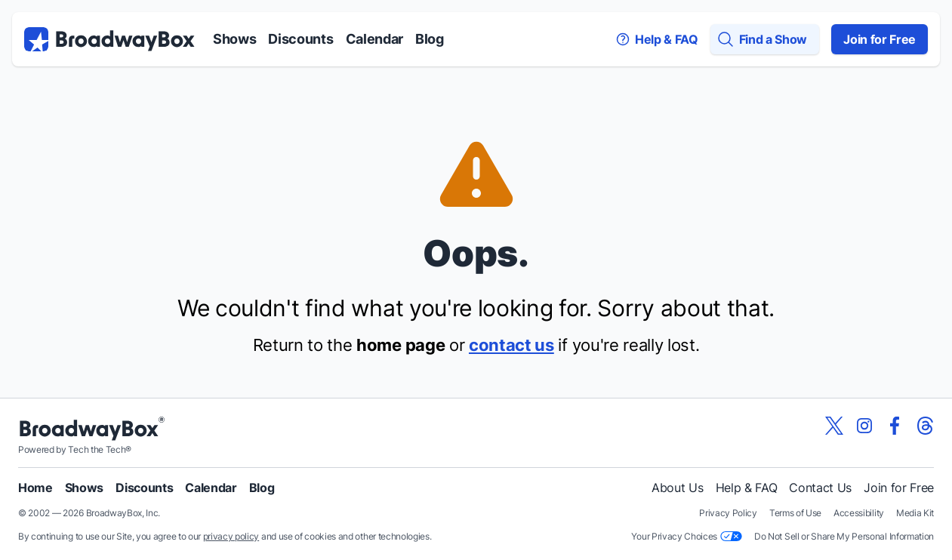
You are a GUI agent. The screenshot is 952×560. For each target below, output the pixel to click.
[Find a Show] (765, 39)
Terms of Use (795, 513)
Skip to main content (476, 0)
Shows (234, 39)
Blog (430, 39)
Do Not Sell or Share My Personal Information (844, 536)
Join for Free (880, 39)
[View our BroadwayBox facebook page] (895, 426)
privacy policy (231, 536)
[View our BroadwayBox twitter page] (834, 426)
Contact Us (820, 488)
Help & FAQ (747, 488)
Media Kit (915, 513)
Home (35, 488)
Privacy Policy (728, 513)
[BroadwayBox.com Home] (109, 39)
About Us (677, 488)
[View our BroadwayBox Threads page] (925, 426)
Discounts (300, 39)
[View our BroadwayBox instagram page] (864, 426)
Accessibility (859, 513)
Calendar (374, 39)
